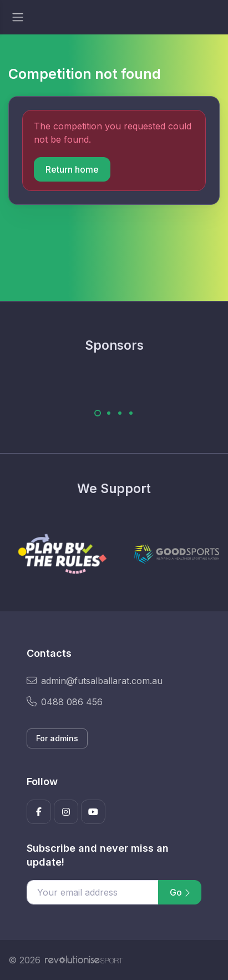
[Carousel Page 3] (120, 413)
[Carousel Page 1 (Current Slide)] (98, 413)
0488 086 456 (65, 702)
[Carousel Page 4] (131, 413)
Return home (72, 169)
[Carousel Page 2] (109, 413)
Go (180, 892)
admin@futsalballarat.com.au (95, 681)
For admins (57, 738)
